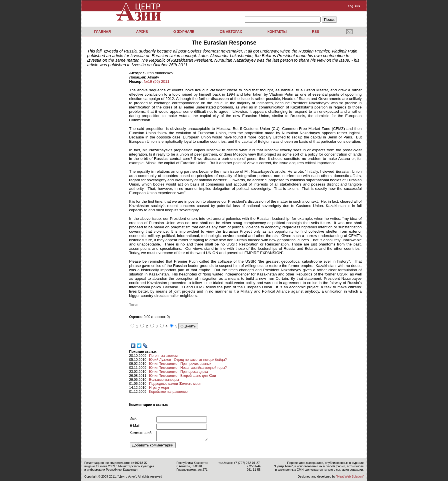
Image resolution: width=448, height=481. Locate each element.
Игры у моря (159, 388)
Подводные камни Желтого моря (175, 384)
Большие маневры (164, 380)
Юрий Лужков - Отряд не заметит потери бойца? (188, 360)
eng (350, 6)
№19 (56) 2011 (157, 81)
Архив (142, 32)
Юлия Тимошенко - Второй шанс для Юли (183, 376)
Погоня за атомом (163, 356)
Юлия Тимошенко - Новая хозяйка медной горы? (188, 368)
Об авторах (231, 32)
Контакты (277, 32)
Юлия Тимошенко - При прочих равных (180, 364)
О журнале (184, 32)
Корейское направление (168, 392)
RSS (316, 32)
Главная (102, 32)
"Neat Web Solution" (350, 476)
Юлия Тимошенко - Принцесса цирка (179, 372)
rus (358, 6)
